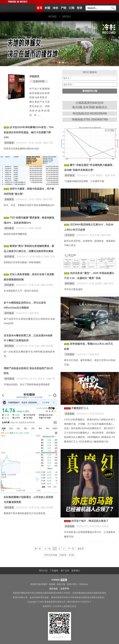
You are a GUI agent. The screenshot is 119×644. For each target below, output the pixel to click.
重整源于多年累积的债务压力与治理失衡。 (26, 513)
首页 (39, 8)
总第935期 (39, 81)
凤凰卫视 (61, 584)
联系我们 (76, 571)
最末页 (81, 549)
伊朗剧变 (34, 76)
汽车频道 (70, 354)
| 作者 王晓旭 (35, 143)
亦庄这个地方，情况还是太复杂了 (90, 521)
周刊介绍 (43, 571)
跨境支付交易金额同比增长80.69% (21, 149)
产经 (64, 8)
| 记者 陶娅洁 (96, 175)
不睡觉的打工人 (80, 408)
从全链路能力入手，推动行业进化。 (22, 291)
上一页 (47, 549)
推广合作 (65, 571)
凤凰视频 (70, 414)
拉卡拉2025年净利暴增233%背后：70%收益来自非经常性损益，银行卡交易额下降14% (29, 132)
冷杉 (55, 8)
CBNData (83, 584)
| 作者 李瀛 (94, 235)
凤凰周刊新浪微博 (39, 584)
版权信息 (53, 589)
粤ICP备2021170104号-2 (79, 602)
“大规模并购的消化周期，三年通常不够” (84, 181)
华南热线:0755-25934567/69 (90, 120)
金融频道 (9, 199)
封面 (47, 8)
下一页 (71, 549)
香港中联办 (72, 584)
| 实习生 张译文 (37, 379)
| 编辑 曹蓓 (47, 199)
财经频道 (9, 143)
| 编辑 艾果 (47, 143)
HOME (53, 17)
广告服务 (54, 571)
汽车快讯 (70, 235)
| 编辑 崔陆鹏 (35, 228)
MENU (66, 17)
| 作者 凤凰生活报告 (98, 526)
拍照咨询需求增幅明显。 (16, 234)
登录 (80, 8)
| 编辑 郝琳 (106, 235)
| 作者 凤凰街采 (96, 414)
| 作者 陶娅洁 (36, 257)
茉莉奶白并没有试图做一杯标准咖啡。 (23, 262)
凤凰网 (52, 584)
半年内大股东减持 (73, 289)
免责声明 (65, 589)
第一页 (38, 549)
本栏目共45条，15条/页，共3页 (59, 555)
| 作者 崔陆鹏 (95, 283)
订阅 (72, 8)
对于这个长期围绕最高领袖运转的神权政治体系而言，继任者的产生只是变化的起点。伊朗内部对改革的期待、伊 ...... (40, 102)
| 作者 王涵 (34, 285)
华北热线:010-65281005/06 (90, 114)
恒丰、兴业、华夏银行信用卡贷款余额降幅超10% (29, 205)
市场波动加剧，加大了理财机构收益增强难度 (27, 384)
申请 (63, 580)
